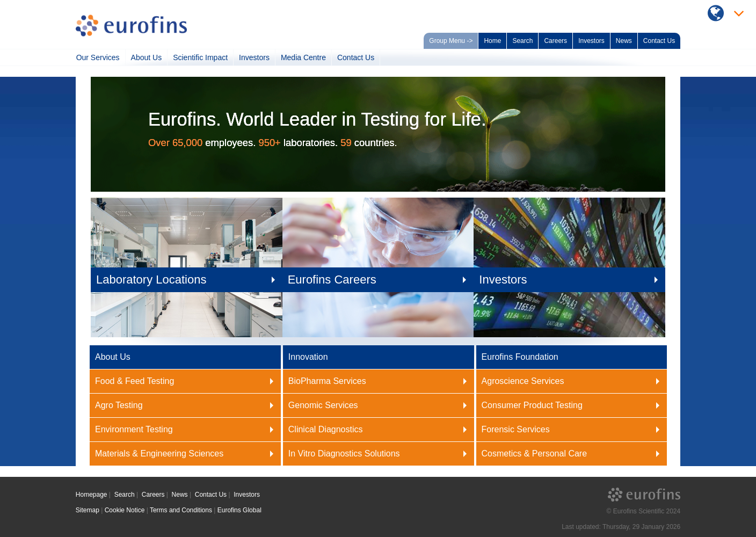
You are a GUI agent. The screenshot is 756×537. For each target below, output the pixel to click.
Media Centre (303, 57)
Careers (555, 41)
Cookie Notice (125, 510)
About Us (147, 57)
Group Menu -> (451, 41)
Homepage (92, 495)
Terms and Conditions (181, 510)
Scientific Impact (200, 57)
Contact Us (659, 41)
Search (522, 41)
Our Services (98, 57)
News (624, 41)
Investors (591, 41)
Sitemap (88, 510)
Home (492, 41)
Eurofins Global (239, 510)
